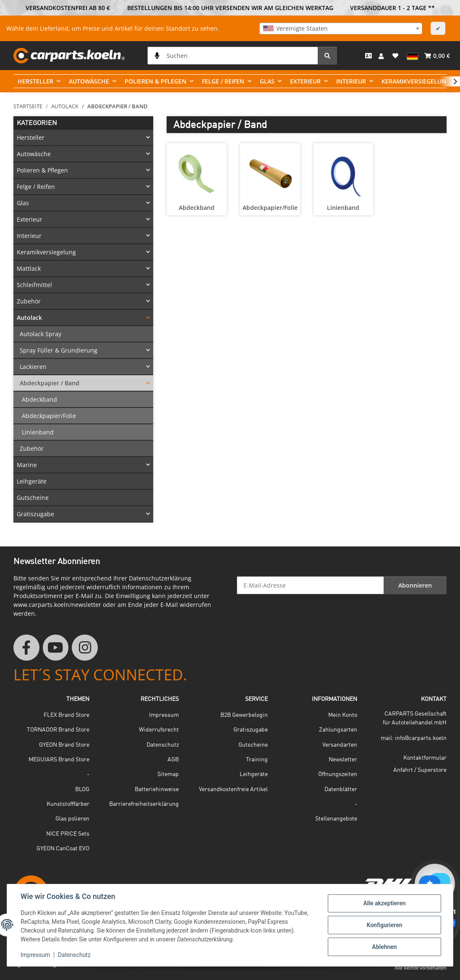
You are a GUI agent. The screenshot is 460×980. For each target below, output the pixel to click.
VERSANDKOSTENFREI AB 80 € (68, 8)
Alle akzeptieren (384, 903)
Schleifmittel (34, 285)
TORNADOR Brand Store (58, 730)
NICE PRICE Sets (68, 834)
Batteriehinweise (157, 789)
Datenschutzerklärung (160, 578)
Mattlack (29, 268)
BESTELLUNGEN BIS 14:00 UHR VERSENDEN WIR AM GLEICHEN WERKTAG (230, 8)
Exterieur (30, 219)
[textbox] (341, 29)
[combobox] (341, 29)
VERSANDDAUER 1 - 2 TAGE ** (392, 8)
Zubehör (29, 301)
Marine (27, 465)
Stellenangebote (336, 819)
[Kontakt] (369, 56)
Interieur (29, 236)
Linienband (343, 208)
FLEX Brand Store (67, 715)
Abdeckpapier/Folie (270, 208)
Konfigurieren (384, 925)
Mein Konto (343, 715)
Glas (23, 203)
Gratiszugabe (35, 514)
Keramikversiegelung (46, 252)
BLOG (82, 789)
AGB (173, 760)
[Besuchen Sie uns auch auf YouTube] (56, 648)
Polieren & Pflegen (42, 170)
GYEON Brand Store (64, 745)
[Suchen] (233, 56)
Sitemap (168, 774)
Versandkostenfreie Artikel (233, 789)
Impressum (35, 955)
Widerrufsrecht (159, 730)
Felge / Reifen (36, 187)
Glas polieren (72, 819)
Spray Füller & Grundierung (59, 350)
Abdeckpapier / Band (50, 383)
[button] (382, 56)
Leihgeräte (32, 481)
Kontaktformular (425, 758)
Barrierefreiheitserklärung (144, 804)
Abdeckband (197, 208)
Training (257, 760)
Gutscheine (33, 498)
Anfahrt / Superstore (420, 770)
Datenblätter (341, 789)
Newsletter (343, 760)
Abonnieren (415, 585)
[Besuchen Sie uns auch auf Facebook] (26, 648)
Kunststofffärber (68, 804)
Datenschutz (74, 955)
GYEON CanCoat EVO (63, 849)
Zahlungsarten (338, 730)
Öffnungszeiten (338, 774)
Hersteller (31, 137)
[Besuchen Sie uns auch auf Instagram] (85, 648)
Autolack (29, 318)
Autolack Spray (41, 334)
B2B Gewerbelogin (244, 715)
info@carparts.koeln (421, 738)
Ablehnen (384, 947)
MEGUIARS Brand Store (59, 760)
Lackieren (33, 367)
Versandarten (340, 745)
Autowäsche (34, 154)
